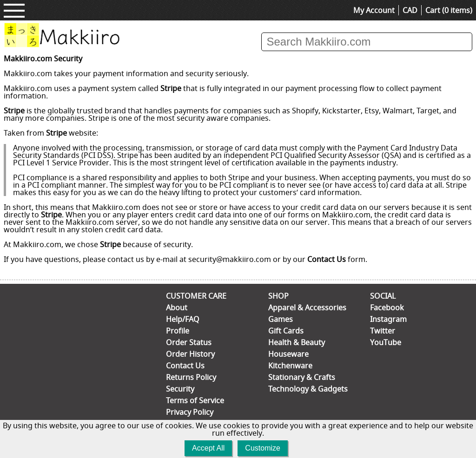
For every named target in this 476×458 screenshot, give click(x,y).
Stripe (171, 88)
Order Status (189, 342)
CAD (410, 10)
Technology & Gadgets (308, 389)
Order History (190, 354)
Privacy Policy (190, 412)
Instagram (388, 319)
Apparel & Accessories (307, 308)
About (177, 308)
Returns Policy (191, 377)
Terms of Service (195, 400)
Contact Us (327, 259)
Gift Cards (286, 331)
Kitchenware (290, 366)
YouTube (386, 342)
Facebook (387, 308)
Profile (178, 331)
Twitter (383, 331)
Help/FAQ (183, 319)
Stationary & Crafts (302, 377)
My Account (374, 10)
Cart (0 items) (449, 10)
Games (281, 319)
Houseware (288, 354)
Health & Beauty (297, 342)
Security (180, 389)
